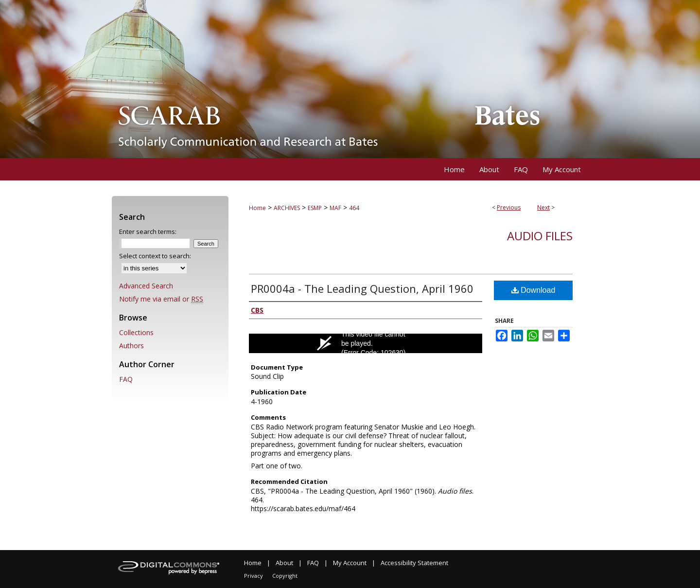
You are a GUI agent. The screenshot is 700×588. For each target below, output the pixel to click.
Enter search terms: (148, 232)
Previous (509, 207)
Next (543, 207)
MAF (335, 208)
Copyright (285, 576)
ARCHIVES (287, 208)
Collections (136, 332)
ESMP (315, 208)
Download (534, 290)
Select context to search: (155, 256)
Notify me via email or (161, 299)
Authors (131, 346)
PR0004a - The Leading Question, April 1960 (362, 288)
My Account (350, 563)
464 (354, 208)
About (284, 563)
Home (257, 208)
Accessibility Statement (414, 563)
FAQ (126, 379)
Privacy (254, 576)
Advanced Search (146, 286)
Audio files (540, 236)
